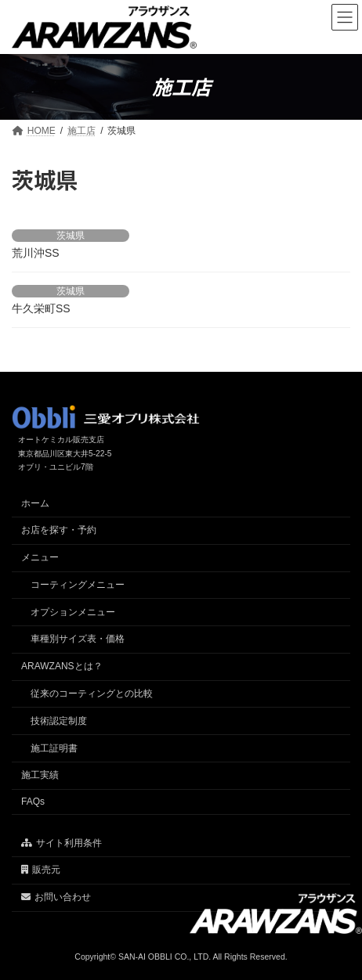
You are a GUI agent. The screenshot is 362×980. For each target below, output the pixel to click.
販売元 (41, 870)
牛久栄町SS (41, 308)
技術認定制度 (59, 721)
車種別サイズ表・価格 (78, 639)
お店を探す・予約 (59, 530)
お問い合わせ (56, 897)
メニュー (40, 557)
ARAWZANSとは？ (62, 666)
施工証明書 (54, 748)
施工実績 (40, 775)
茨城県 (71, 236)
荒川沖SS (36, 253)
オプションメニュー (73, 611)
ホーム (35, 503)
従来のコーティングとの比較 (92, 694)
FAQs (33, 802)
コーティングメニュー (78, 585)
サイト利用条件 (62, 842)
